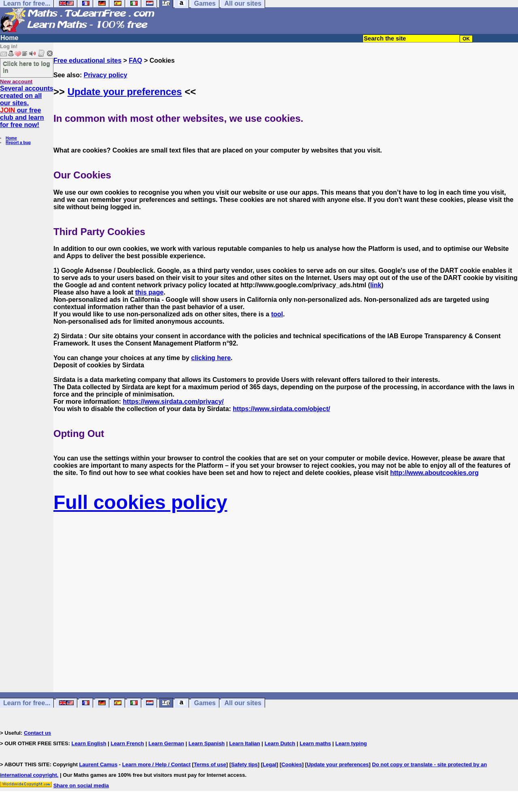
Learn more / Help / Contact (156, 764)
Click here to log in (27, 67)
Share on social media (81, 785)
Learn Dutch (280, 743)
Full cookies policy (140, 502)
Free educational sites (87, 60)
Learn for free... (27, 703)
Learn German (166, 743)
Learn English (89, 743)
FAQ (135, 60)
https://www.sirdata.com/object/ (281, 409)
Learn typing (351, 743)
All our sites (243, 703)
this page (149, 292)
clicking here (211, 358)
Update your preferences (125, 92)
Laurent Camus (99, 764)
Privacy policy (106, 75)
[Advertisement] (286, 606)
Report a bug (18, 143)
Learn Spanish (207, 743)
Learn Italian (245, 743)
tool (277, 314)
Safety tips (244, 764)
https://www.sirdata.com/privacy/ (173, 402)
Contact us (37, 733)
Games (205, 703)
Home (9, 38)
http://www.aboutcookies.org (434, 473)
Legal (270, 764)
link (376, 285)
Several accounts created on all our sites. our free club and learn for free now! (27, 107)
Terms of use (210, 764)
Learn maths (315, 743)
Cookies (292, 764)
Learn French (127, 743)
